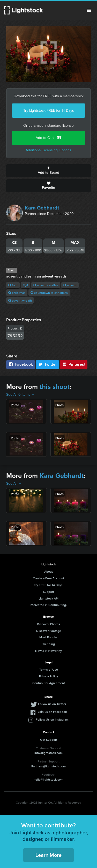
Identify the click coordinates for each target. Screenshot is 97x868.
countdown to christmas (49, 293)
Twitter (48, 364)
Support (48, 592)
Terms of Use (49, 669)
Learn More (48, 855)
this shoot (55, 387)
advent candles (46, 285)
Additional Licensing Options (48, 150)
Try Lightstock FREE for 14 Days (49, 110)
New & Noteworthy (48, 651)
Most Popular (48, 637)
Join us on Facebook (52, 712)
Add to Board (48, 171)
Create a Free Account (48, 578)
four (13, 285)
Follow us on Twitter (52, 704)
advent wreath (20, 300)
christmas (17, 293)
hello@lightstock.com (48, 779)
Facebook (21, 364)
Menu (89, 10)
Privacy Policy (48, 676)
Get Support (49, 740)
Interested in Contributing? (49, 605)
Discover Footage (49, 631)
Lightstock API (48, 598)
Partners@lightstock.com (48, 766)
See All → (14, 483)
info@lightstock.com (48, 753)
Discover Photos (48, 624)
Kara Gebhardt (42, 208)
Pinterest (74, 364)
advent (70, 285)
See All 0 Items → (21, 394)
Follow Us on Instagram (52, 719)
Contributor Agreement (49, 683)
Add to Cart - (49, 137)
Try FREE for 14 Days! (49, 585)
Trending (49, 644)
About (48, 571)
